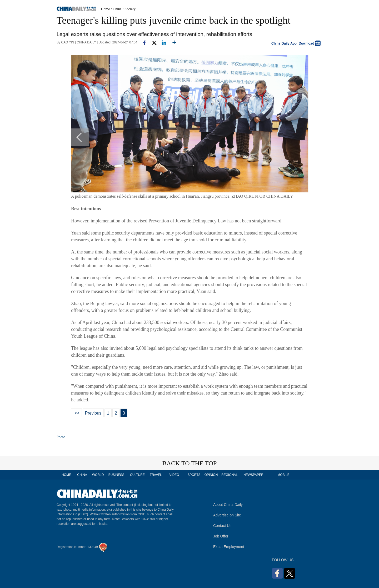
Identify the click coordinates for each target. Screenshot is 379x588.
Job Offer (221, 536)
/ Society (129, 9)
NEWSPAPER (253, 475)
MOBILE (283, 475)
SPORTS (194, 475)
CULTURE (137, 475)
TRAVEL (156, 475)
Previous (93, 413)
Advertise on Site (227, 515)
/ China (116, 9)
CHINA (82, 475)
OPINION (211, 475)
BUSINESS (116, 475)
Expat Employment (229, 547)
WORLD (98, 475)
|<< (76, 413)
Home (106, 9)
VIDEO (174, 475)
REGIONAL (230, 475)
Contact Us (222, 526)
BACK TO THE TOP (190, 463)
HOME (66, 475)
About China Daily (228, 505)
